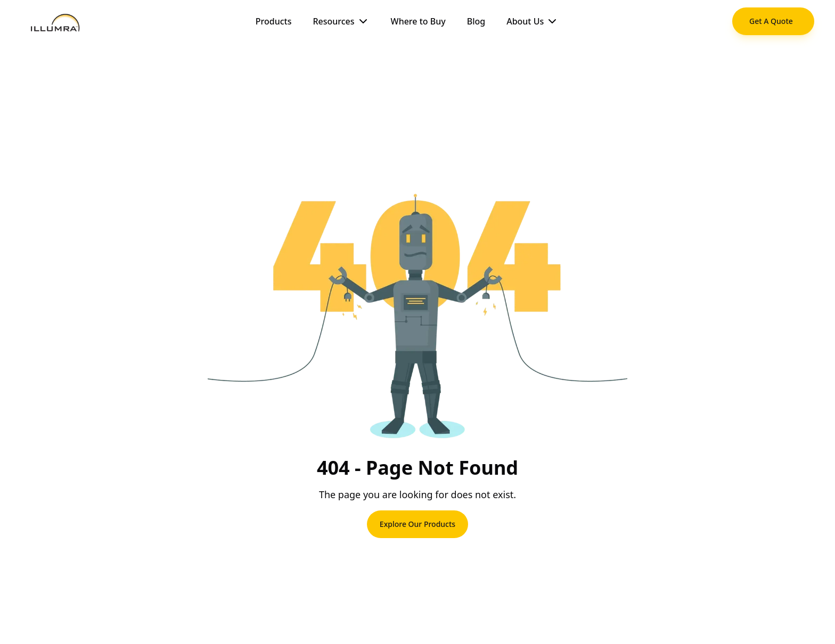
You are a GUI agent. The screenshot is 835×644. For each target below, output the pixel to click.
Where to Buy (418, 21)
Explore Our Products (418, 524)
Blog (476, 21)
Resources (341, 21)
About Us (533, 21)
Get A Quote (771, 21)
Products (274, 21)
